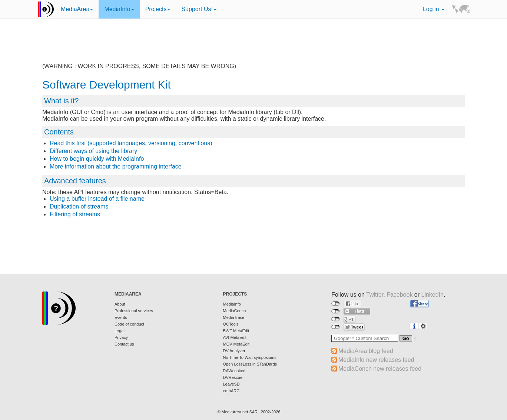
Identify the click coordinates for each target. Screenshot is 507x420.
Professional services (134, 311)
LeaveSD (231, 384)
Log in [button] (434, 9)
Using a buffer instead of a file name (97, 199)
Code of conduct (129, 324)
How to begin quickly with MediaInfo (97, 159)
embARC (231, 391)
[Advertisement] (253, 46)
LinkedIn (433, 295)
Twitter (375, 295)
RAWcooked (234, 371)
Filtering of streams (75, 214)
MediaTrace (234, 317)
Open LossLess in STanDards (250, 364)
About (120, 304)
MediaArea (77, 9)
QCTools (231, 324)
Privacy (121, 337)
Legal (120, 331)
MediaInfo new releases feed (376, 360)
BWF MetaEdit (236, 331)
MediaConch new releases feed (380, 369)
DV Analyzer (234, 351)
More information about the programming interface (116, 166)
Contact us (124, 344)
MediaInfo (119, 9)
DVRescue (233, 377)
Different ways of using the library (93, 151)
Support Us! (199, 9)
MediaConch (235, 311)
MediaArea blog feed (366, 351)
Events (121, 317)
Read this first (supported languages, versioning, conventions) (131, 143)
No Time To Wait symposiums (250, 357)
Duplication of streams (79, 206)
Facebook (400, 295)
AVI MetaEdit (235, 337)
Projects (158, 9)
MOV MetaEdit (236, 344)
